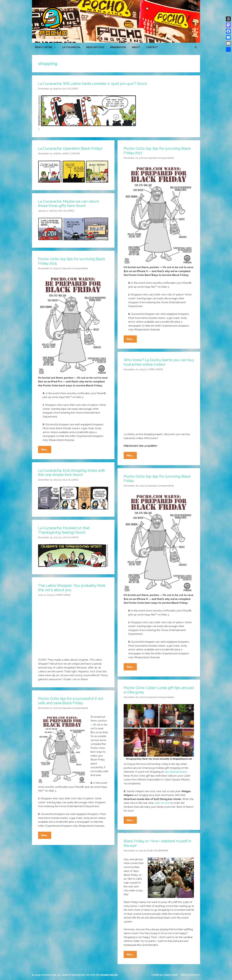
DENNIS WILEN (109, 975)
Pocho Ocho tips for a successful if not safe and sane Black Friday (71, 701)
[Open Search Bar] (196, 47)
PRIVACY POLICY (190, 975)
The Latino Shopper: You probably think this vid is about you (72, 588)
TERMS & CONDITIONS (164, 975)
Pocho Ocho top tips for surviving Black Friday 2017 (157, 151)
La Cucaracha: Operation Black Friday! (70, 148)
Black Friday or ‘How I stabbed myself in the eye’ (157, 843)
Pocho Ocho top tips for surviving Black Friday (157, 479)
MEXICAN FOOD (95, 47)
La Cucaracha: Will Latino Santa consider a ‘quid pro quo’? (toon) (92, 84)
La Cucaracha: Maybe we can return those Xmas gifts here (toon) (69, 204)
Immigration (118, 47)
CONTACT (152, 47)
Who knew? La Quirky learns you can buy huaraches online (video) (159, 362)
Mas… (132, 340)
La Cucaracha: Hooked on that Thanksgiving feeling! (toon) (64, 530)
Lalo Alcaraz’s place (175, 772)
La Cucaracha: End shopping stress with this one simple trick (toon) (72, 473)
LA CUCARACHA (71, 47)
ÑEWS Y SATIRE (47, 47)
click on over (162, 803)
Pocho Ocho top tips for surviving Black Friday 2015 (72, 261)
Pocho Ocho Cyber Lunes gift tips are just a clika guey (159, 690)
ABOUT (136, 47)
